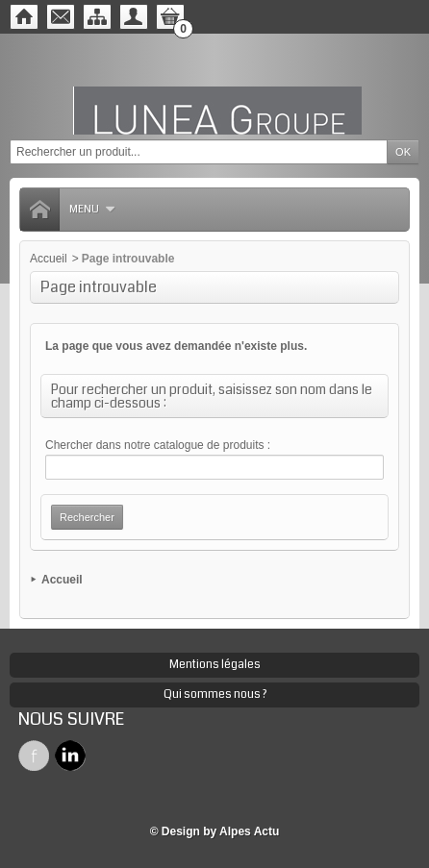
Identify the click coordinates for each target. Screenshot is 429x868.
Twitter (70, 756)
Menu (92, 209)
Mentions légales (215, 665)
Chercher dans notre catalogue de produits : (158, 445)
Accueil (49, 259)
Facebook (34, 756)
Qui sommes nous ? (215, 694)
